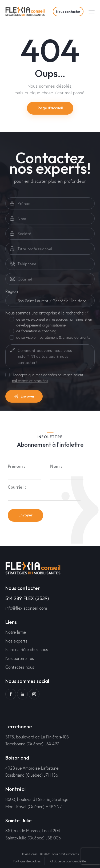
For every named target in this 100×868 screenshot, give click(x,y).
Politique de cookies (27, 861)
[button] (92, 11)
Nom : (56, 466)
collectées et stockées (30, 381)
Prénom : (16, 466)
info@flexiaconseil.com (26, 608)
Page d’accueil (50, 108)
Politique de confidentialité (67, 861)
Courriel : (17, 487)
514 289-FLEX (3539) (27, 598)
